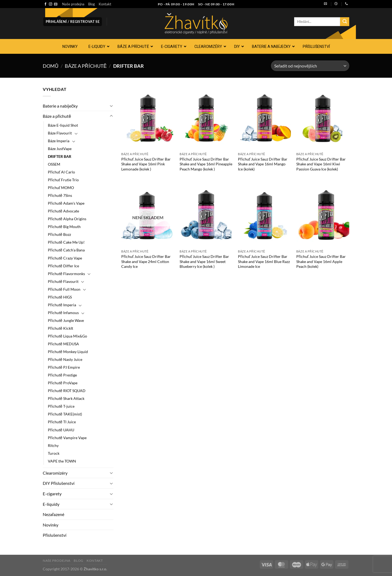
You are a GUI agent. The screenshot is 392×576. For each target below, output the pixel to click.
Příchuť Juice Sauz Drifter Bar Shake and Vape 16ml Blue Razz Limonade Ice (264, 261)
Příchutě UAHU (61, 430)
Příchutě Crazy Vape (65, 258)
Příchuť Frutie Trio (63, 180)
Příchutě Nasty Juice (65, 359)
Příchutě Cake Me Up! (66, 242)
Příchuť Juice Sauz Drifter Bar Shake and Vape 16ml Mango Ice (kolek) (263, 164)
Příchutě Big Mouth (64, 227)
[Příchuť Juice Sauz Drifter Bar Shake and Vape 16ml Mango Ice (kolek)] (264, 118)
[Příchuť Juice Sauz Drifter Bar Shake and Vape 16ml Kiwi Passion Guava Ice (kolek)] (323, 118)
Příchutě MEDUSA (63, 344)
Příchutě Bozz (59, 234)
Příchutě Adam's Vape (66, 203)
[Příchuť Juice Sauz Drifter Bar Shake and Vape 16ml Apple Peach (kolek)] (323, 215)
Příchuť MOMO (61, 188)
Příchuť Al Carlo (61, 172)
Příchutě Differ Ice (63, 266)
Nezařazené (54, 514)
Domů (51, 66)
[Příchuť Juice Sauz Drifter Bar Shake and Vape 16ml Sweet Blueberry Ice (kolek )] (206, 215)
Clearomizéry (55, 473)
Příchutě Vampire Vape (67, 438)
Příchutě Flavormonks (66, 274)
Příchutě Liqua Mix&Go (67, 336)
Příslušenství (55, 535)
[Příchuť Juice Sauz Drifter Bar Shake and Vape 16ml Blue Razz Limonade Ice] (264, 215)
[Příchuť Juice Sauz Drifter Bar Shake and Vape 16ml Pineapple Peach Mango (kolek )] (206, 118)
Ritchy (53, 445)
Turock (54, 453)
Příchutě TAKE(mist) (65, 414)
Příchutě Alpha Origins (67, 219)
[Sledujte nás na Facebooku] (45, 4)
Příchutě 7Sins (60, 195)
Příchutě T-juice (61, 406)
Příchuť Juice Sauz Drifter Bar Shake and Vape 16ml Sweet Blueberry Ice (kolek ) (204, 261)
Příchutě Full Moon (64, 289)
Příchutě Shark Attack (66, 398)
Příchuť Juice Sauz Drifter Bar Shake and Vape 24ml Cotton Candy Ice (146, 261)
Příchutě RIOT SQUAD (67, 391)
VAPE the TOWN (62, 461)
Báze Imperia (59, 141)
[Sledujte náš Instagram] (51, 4)
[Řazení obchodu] (310, 66)
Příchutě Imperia (62, 305)
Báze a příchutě (86, 66)
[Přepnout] (111, 106)
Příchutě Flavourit (63, 281)
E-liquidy (51, 504)
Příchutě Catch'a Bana (66, 250)
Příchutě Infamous (63, 313)
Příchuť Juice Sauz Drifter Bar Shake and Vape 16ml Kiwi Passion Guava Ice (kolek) (321, 164)
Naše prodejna (73, 4)
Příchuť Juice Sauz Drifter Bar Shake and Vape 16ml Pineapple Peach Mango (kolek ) (206, 164)
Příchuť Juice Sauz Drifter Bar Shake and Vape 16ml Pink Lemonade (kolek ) (146, 164)
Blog (92, 4)
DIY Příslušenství (59, 483)
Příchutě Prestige (62, 375)
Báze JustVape (60, 149)
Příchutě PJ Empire (64, 367)
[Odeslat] (345, 22)
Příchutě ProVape (63, 383)
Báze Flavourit (60, 133)
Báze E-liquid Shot (63, 125)
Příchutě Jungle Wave (66, 320)
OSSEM (54, 164)
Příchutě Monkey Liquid (68, 352)
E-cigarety (52, 494)
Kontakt (105, 4)
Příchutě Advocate (63, 211)
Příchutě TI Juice (62, 422)
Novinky (51, 525)
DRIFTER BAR (60, 156)
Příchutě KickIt (60, 328)
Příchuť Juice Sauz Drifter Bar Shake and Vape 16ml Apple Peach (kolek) (321, 261)
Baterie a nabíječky (60, 106)
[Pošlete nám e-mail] (56, 4)
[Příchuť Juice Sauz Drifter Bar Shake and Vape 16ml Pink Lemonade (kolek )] (148, 118)
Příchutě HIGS (60, 297)
